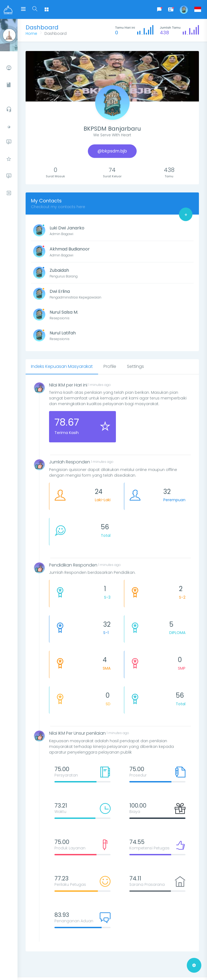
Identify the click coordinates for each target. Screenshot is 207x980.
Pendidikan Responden (73, 565)
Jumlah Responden (70, 462)
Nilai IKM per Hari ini (68, 385)
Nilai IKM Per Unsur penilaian (77, 733)
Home (31, 33)
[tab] (62, 367)
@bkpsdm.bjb (112, 151)
